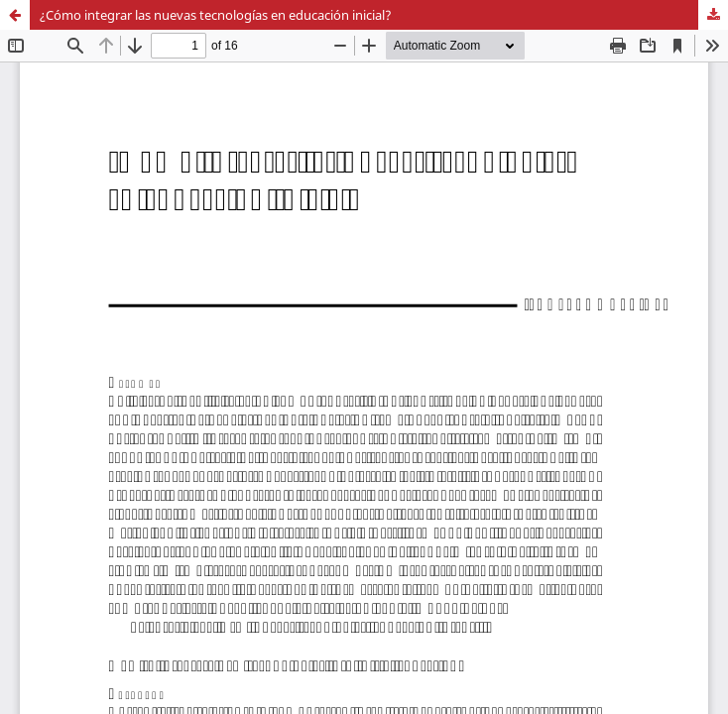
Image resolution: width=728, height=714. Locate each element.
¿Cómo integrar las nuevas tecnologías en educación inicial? (216, 15)
